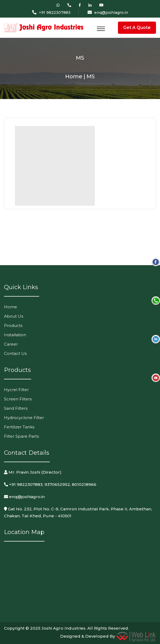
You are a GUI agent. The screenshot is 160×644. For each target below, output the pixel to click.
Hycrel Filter (16, 390)
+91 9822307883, (24, 484)
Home (11, 307)
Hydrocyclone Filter (24, 418)
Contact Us (15, 353)
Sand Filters (16, 408)
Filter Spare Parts (21, 436)
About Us (14, 316)
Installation (15, 335)
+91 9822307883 (55, 13)
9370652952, (58, 484)
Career (11, 344)
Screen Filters (18, 399)
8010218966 (84, 484)
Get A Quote (137, 28)
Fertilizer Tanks (19, 427)
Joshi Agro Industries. (64, 628)
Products (13, 325)
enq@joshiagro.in (111, 13)
